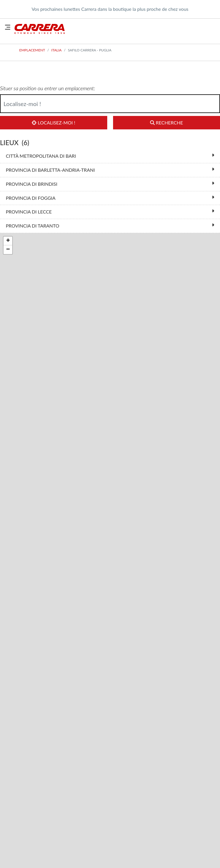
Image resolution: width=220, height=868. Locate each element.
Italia (56, 50)
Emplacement (32, 50)
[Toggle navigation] (8, 27)
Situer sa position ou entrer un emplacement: (47, 88)
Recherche (167, 123)
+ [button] (8, 241)
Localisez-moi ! (53, 123)
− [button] (8, 250)
